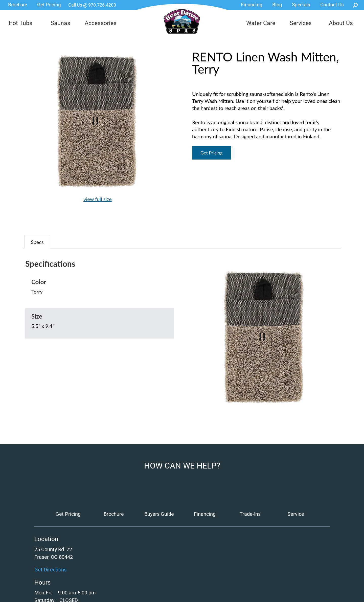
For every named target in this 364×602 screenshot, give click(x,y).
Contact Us (332, 5)
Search (355, 5)
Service (296, 514)
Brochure (18, 5)
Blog (277, 5)
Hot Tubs (20, 23)
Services (301, 23)
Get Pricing (49, 5)
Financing (252, 5)
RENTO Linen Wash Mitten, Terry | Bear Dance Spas (182, 21)
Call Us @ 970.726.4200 (92, 5)
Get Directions (50, 570)
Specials (301, 5)
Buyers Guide (159, 514)
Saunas (60, 23)
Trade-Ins (250, 514)
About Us (341, 23)
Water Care (261, 23)
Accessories (101, 23)
